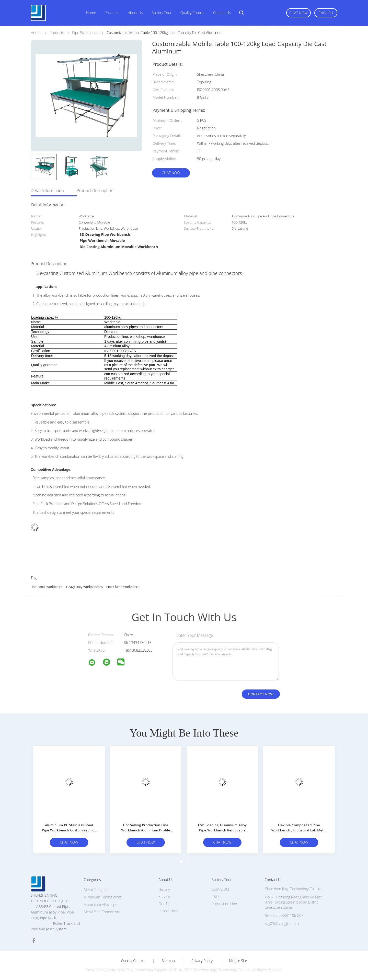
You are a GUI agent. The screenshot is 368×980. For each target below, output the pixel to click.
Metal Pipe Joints (97, 890)
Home (91, 13)
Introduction (168, 911)
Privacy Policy (202, 961)
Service (164, 897)
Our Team (166, 904)
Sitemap (168, 961)
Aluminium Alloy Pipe (101, 904)
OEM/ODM (220, 889)
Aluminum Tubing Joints (103, 897)
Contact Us (222, 13)
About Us (135, 13)
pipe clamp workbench (123, 587)
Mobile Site (238, 961)
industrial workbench (47, 587)
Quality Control (192, 13)
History (164, 889)
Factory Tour (162, 13)
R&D (215, 897)
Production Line (224, 904)
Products (112, 13)
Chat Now (298, 13)
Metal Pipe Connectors (102, 912)
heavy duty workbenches (84, 587)
